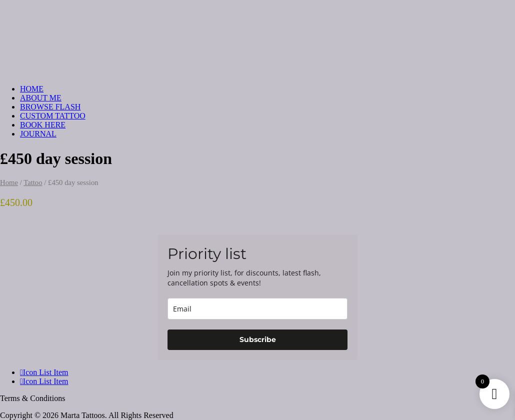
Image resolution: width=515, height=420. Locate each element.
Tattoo (33, 182)
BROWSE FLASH (50, 107)
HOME (32, 89)
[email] (257, 309)
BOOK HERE (43, 125)
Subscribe (258, 339)
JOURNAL (38, 134)
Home (9, 182)
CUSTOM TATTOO (53, 116)
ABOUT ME (41, 98)
